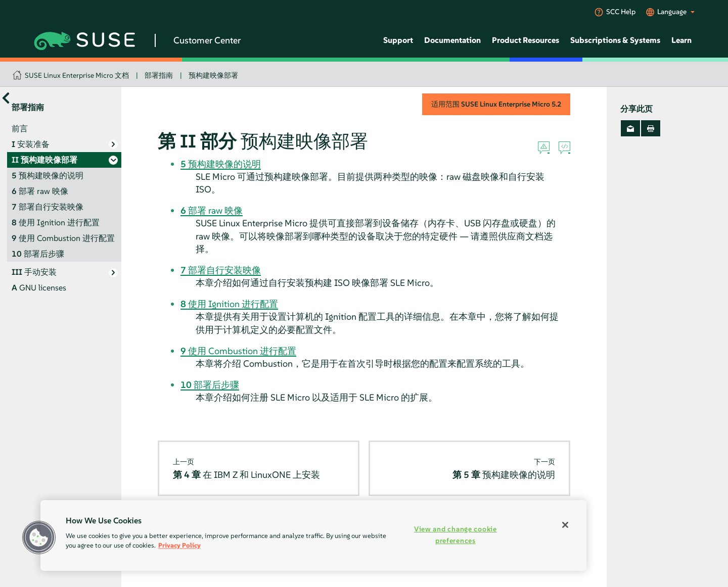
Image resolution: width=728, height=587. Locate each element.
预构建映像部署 (213, 75)
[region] (313, 535)
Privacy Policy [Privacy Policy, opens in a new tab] (179, 545)
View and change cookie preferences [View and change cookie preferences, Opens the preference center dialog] (456, 535)
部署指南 (159, 75)
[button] (39, 537)
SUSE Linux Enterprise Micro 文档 (77, 75)
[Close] (565, 525)
